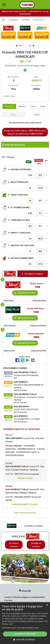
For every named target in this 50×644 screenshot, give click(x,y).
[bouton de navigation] (4, 5)
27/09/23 (26, 20)
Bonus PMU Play (10, 325)
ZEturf (37, 115)
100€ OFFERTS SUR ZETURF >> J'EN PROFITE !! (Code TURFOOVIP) (25, 13)
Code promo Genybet (38, 350)
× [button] (47, 605)
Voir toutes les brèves (25, 512)
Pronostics (9, 106)
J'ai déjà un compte (36, 545)
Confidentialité (37, 597)
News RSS (26, 591)
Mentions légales (21, 597)
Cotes (33, 106)
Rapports (22, 106)
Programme (13, 20)
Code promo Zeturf (39, 300)
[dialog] (25, 623)
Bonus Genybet (9, 350)
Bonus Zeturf (9, 300)
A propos (8, 600)
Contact (8, 597)
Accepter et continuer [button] (25, 634)
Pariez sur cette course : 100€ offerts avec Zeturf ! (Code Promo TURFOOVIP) (25, 132)
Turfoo (13, 115)
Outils (43, 106)
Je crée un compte (14, 545)
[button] (25, 628)
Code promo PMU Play (38, 325)
